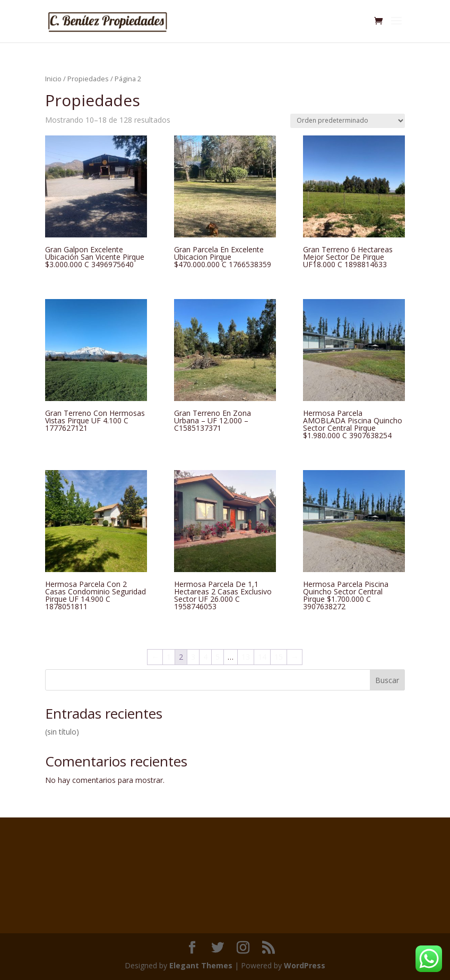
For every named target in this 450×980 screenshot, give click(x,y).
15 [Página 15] (279, 657)
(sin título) (62, 732)
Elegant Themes (201, 965)
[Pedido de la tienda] (348, 121)
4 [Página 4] (205, 657)
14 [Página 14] (262, 657)
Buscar (387, 680)
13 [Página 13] (246, 657)
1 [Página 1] (169, 657)
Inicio (53, 79)
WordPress (305, 965)
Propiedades (88, 79)
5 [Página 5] (218, 657)
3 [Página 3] (193, 657)
